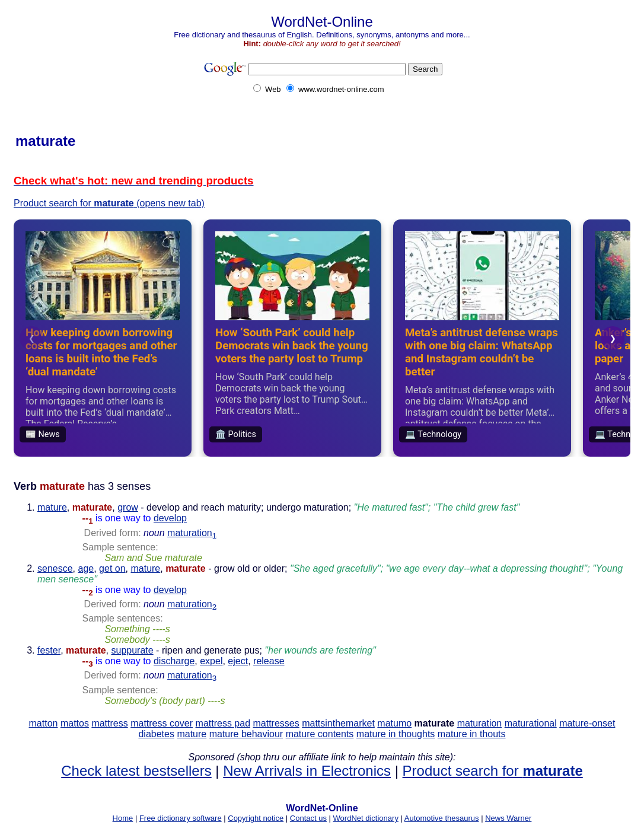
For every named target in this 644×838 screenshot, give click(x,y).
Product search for (493, 771)
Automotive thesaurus (442, 818)
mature (52, 507)
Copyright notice (256, 818)
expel (211, 661)
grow (128, 507)
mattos (75, 723)
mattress (109, 723)
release (269, 661)
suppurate (133, 650)
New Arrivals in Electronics (307, 771)
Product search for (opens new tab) (109, 203)
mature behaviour (246, 734)
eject (238, 661)
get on (112, 568)
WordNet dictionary (366, 818)
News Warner (508, 818)
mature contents (320, 734)
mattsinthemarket (338, 723)
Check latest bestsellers (136, 771)
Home (123, 818)
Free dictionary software (181, 818)
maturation (192, 533)
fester (49, 650)
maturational (531, 723)
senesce (55, 568)
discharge (174, 661)
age (86, 568)
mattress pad (223, 723)
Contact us (308, 818)
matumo (394, 723)
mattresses (276, 723)
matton (44, 723)
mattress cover (162, 723)
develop (170, 518)
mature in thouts (472, 734)
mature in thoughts (396, 734)
